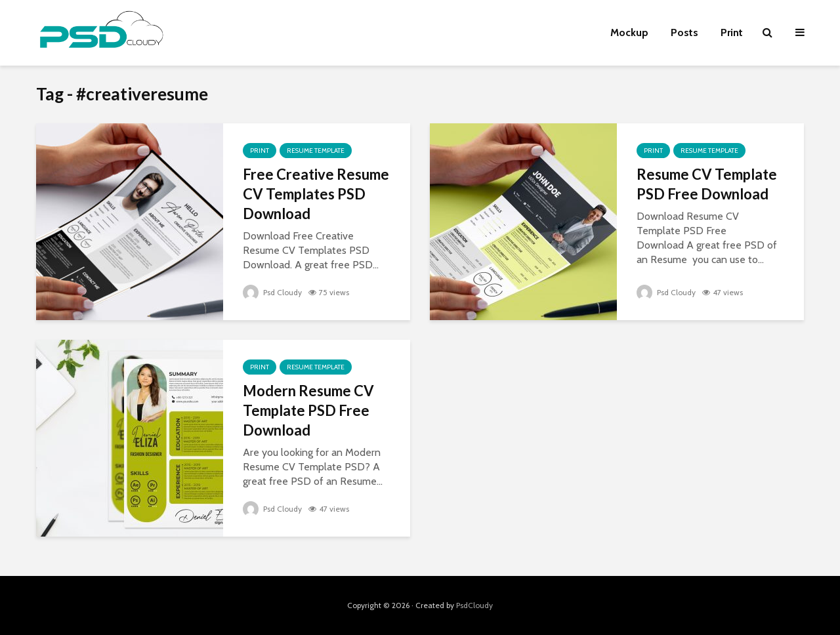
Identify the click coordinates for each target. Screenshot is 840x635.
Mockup (629, 32)
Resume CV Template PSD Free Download (707, 184)
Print (732, 32)
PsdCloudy (474, 605)
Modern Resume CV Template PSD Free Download (308, 410)
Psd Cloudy (272, 292)
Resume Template (316, 151)
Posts (684, 32)
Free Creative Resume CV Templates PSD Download (316, 194)
